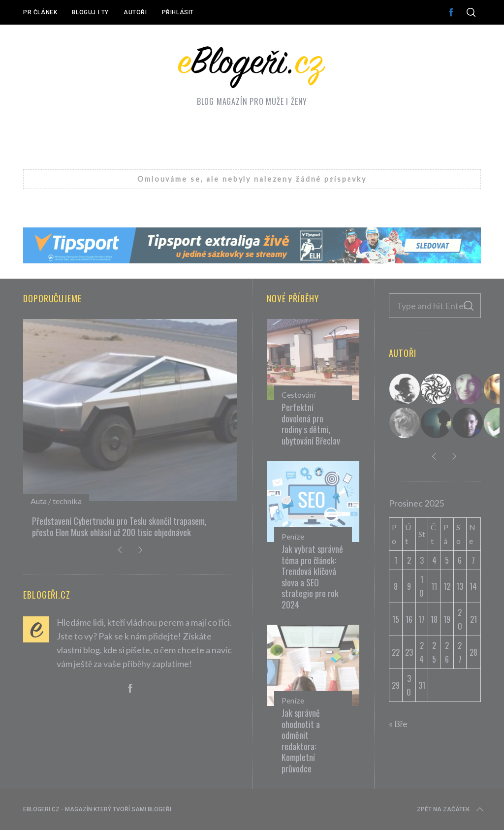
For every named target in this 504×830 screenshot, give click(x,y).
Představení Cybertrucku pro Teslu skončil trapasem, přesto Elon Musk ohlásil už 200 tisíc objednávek (119, 527)
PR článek (40, 12)
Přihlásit (178, 12)
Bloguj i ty (90, 12)
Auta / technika (56, 501)
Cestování (299, 395)
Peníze (293, 536)
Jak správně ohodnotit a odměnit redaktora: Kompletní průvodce (301, 741)
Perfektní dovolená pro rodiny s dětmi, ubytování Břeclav (311, 424)
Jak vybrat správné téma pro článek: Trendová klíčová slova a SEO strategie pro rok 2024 (312, 577)
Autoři (135, 12)
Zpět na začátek (451, 809)
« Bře (398, 724)
